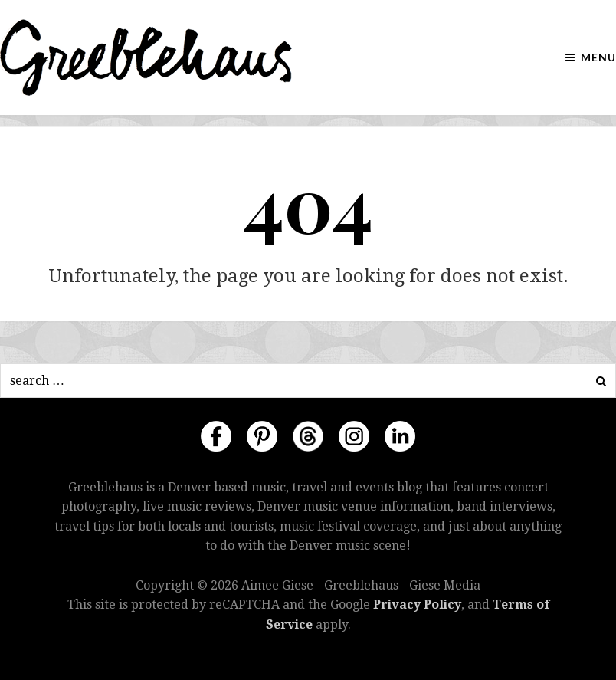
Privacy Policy (417, 604)
